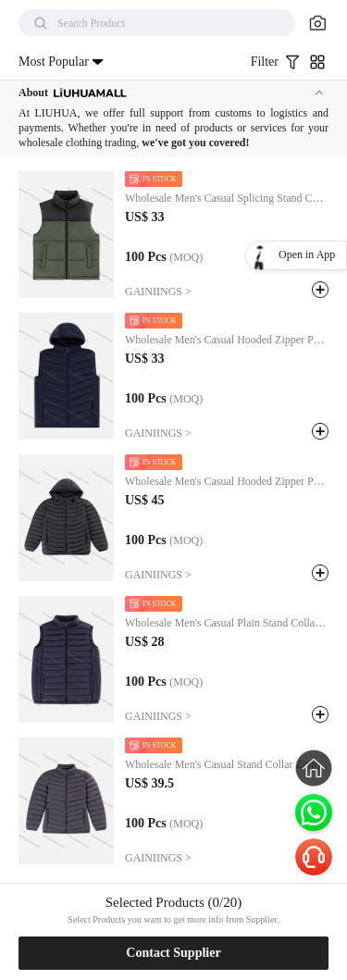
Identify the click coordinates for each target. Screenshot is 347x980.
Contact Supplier (173, 953)
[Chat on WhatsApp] (314, 813)
